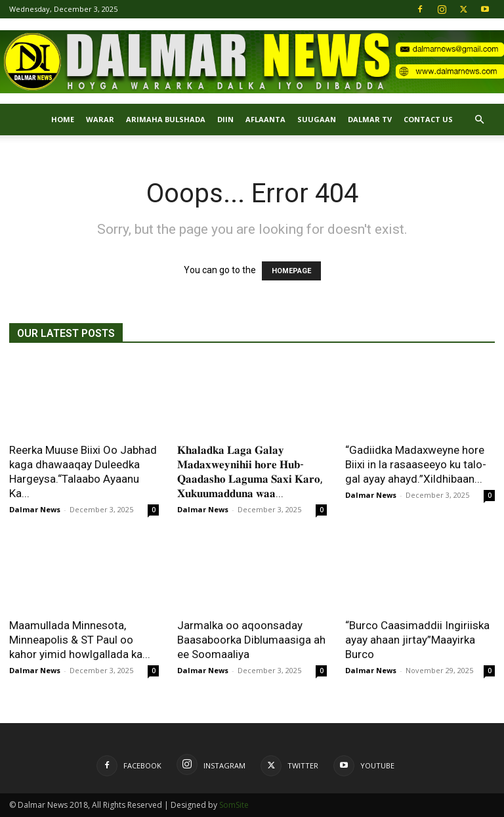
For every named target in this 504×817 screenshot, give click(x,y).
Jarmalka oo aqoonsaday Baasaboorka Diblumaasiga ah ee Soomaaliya (251, 640)
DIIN (225, 119)
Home (63, 119)
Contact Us (428, 119)
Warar (100, 119)
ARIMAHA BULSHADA (166, 119)
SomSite (234, 805)
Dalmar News (35, 509)
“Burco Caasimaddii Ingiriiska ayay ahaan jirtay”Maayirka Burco (417, 640)
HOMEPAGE (291, 271)
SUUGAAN (317, 119)
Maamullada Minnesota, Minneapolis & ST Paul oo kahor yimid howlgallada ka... (80, 640)
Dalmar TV (370, 119)
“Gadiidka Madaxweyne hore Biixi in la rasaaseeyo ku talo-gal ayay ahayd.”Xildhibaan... (416, 464)
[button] (479, 120)
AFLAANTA (265, 119)
